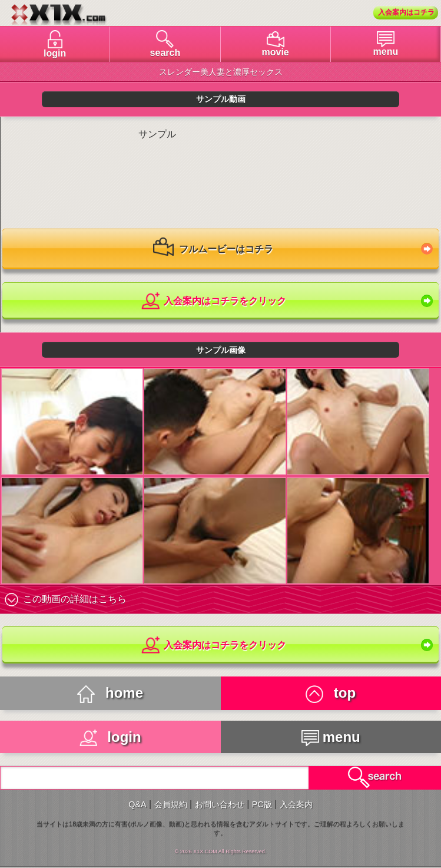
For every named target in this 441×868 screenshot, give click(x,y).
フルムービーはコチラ (213, 250)
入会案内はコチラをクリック (213, 301)
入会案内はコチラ (406, 12)
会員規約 (171, 804)
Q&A (137, 804)
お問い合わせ (220, 804)
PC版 (262, 804)
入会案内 (296, 804)
